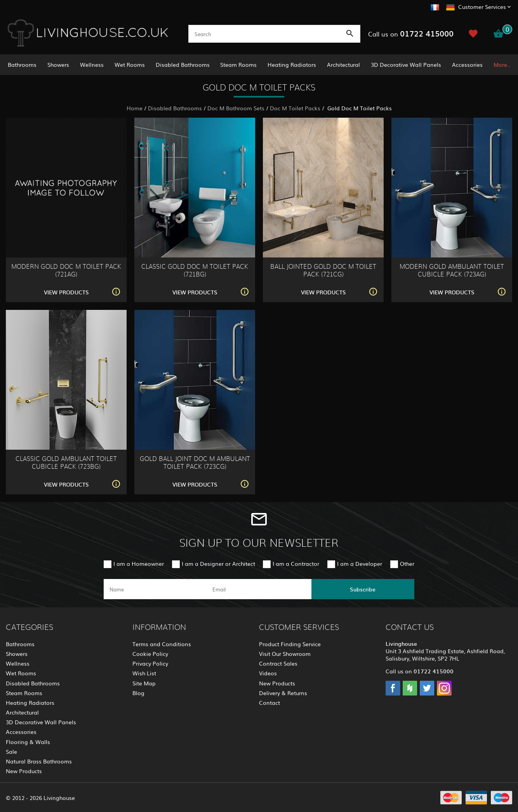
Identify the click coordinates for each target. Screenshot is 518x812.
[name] (155, 589)
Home (135, 108)
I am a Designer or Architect (218, 563)
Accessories (467, 64)
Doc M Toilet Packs (295, 108)
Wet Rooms (130, 64)
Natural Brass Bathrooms (39, 761)
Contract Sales (278, 663)
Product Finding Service (290, 644)
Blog (138, 693)
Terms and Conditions (162, 644)
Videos (268, 673)
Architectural (343, 64)
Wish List (144, 673)
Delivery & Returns (283, 693)
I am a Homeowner (139, 563)
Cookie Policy (150, 654)
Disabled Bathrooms (183, 64)
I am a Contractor (296, 563)
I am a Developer (360, 563)
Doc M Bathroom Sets (236, 108)
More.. (502, 64)
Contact (269, 702)
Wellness (92, 64)
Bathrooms (22, 64)
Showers (58, 64)
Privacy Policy (150, 663)
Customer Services (482, 7)
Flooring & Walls (28, 742)
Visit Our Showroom (285, 654)
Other (407, 563)
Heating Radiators (292, 64)
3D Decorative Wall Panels (406, 64)
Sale (11, 751)
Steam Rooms (238, 64)
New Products (24, 771)
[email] (258, 589)
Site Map (144, 683)
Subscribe (363, 589)
